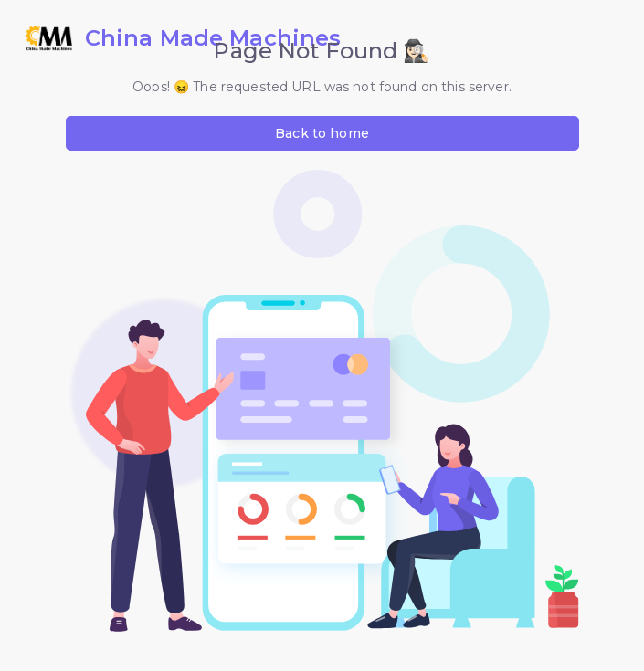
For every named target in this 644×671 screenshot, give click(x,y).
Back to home (322, 133)
